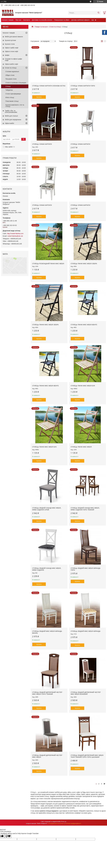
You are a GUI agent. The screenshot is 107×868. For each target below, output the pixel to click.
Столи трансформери (13, 94)
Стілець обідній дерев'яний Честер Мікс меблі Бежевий (86, 693)
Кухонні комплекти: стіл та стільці (15, 106)
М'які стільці (10, 97)
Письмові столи (11, 79)
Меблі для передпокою (13, 120)
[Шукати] (98, 13)
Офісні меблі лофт (12, 64)
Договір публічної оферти (80, 20)
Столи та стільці (55, 27)
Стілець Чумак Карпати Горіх (83, 86)
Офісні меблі (9, 123)
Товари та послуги (41, 27)
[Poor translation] (8, 836)
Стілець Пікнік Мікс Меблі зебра (84, 264)
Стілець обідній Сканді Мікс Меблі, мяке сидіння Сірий (47, 509)
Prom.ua (64, 822)
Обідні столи (10, 75)
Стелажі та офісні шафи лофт (13, 60)
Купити (39, 97)
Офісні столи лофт (12, 51)
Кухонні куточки (10, 40)
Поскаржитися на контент (56, 824)
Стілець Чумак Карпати (42, 144)
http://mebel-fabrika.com (15, 234)
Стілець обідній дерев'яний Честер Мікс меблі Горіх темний (47, 693)
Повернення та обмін (62, 20)
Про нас (18, 20)
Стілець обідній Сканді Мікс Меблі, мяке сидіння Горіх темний (85, 509)
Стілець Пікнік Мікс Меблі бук (83, 386)
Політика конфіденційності (73, 824)
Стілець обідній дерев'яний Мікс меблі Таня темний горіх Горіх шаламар (87, 756)
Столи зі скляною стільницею (16, 83)
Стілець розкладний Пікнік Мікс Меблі (48, 264)
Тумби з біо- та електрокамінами (11, 111)
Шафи (7, 55)
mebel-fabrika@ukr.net (15, 236)
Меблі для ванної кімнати (14, 37)
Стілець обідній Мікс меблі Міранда (85, 631)
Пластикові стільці (12, 101)
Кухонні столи (10, 44)
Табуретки (9, 90)
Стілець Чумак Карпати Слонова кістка (49, 86)
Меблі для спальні (11, 116)
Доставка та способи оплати (42, 20)
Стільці (8, 86)
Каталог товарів (8, 20)
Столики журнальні (12, 72)
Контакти (27, 20)
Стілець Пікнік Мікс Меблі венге (84, 325)
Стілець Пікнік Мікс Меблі (81, 447)
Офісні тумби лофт (12, 48)
